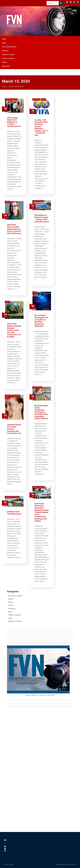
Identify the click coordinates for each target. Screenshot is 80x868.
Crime (35, 387)
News (4, 39)
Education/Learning (11, 99)
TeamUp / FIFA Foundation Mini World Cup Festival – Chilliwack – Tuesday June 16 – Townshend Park (41, 128)
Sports (4, 43)
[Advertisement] (64, 21)
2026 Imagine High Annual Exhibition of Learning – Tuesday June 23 (14, 122)
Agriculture (6, 66)
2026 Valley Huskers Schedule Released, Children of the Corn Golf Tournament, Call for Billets (14, 330)
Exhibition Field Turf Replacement (14, 513)
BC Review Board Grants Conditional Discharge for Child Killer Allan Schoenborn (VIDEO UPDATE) (41, 412)
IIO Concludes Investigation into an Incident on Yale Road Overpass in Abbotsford (41, 321)
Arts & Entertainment (9, 47)
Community (36, 99)
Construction (9, 497)
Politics (5, 62)
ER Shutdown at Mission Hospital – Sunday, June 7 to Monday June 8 (42, 218)
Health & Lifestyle (8, 55)
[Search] (61, 3)
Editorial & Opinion (9, 58)
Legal (35, 292)
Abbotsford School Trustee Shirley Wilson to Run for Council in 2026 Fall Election (14, 229)
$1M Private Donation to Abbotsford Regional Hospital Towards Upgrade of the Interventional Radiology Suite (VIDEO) (42, 512)
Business (5, 51)
